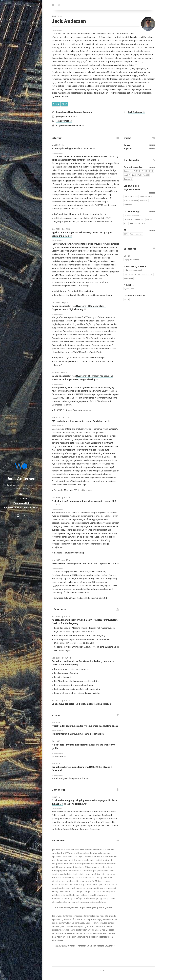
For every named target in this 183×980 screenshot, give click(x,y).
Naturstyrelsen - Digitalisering (91, 421)
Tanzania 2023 (21, 503)
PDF (64, 104)
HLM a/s (112, 564)
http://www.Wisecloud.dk (69, 125)
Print (56, 104)
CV (21, 494)
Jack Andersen (135, 112)
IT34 (90, 148)
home (54, 16)
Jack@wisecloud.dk (66, 116)
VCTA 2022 (21, 498)
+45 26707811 (63, 121)
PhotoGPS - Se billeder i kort (20, 507)
